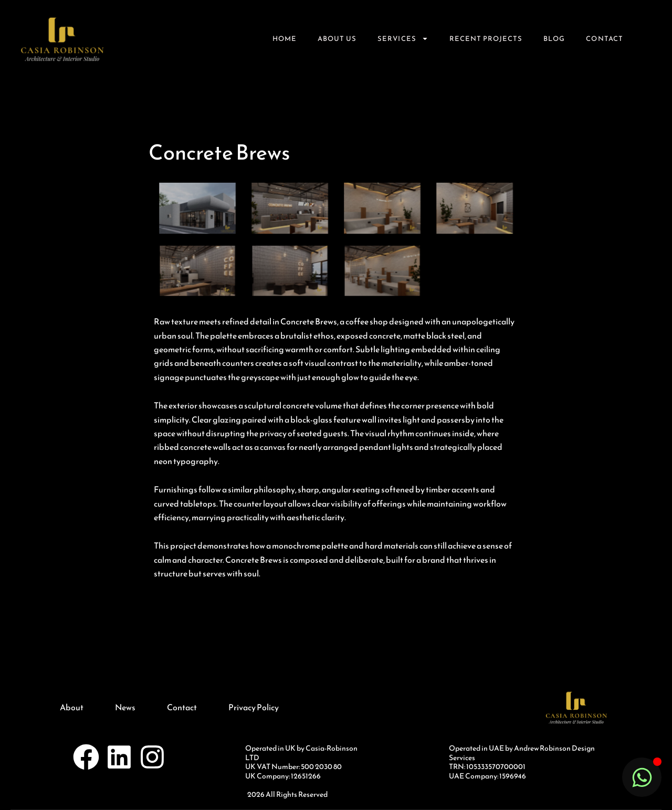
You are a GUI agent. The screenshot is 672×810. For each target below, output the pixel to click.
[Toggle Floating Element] (642, 777)
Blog (554, 39)
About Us (337, 39)
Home (285, 39)
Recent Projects (486, 39)
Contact (604, 39)
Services (403, 39)
